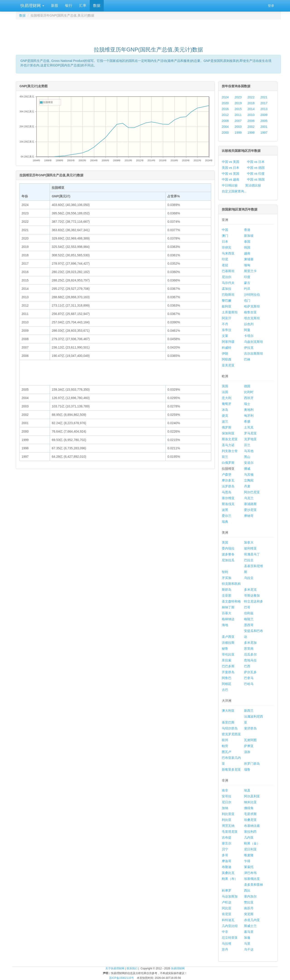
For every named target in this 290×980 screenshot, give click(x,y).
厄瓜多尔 (250, 654)
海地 (225, 625)
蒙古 (247, 283)
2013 (264, 109)
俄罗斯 (227, 427)
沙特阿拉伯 (252, 295)
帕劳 (225, 746)
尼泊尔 (227, 277)
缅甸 (247, 265)
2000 (225, 133)
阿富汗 (227, 318)
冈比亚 (227, 908)
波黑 (225, 510)
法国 (225, 392)
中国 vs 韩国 (256, 179)
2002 (251, 127)
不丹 (225, 324)
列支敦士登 (230, 451)
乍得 (247, 861)
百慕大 (227, 613)
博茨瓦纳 (228, 826)
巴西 (247, 666)
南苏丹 (249, 908)
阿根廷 (227, 684)
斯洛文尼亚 (230, 439)
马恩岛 (227, 492)
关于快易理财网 (115, 968)
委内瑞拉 (228, 548)
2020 (225, 103)
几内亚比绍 (230, 926)
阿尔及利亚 (252, 796)
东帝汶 (227, 330)
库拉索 (227, 660)
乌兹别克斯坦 (254, 342)
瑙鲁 (247, 769)
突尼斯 (249, 914)
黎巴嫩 (227, 300)
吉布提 (227, 837)
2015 (238, 109)
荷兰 (225, 457)
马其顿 (249, 474)
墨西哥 (249, 625)
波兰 (225, 421)
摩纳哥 (249, 516)
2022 (251, 97)
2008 (225, 121)
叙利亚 (227, 306)
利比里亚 (228, 814)
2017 (264, 103)
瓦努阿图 (250, 740)
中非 (225, 932)
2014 (251, 109)
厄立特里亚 (230, 938)
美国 (225, 542)
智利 (225, 572)
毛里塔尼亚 (230, 832)
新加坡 (249, 236)
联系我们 (132, 968)
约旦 (247, 289)
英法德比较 (253, 185)
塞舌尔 (227, 843)
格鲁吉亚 (250, 312)
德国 (247, 386)
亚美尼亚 (228, 365)
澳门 (225, 236)
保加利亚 (228, 433)
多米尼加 (250, 643)
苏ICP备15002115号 (122, 978)
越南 (247, 253)
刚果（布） (230, 879)
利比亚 (227, 820)
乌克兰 (249, 498)
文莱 (225, 336)
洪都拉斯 (228, 643)
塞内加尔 (250, 896)
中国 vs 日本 (256, 162)
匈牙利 (249, 416)
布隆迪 (227, 867)
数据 (97, 6)
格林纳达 (228, 619)
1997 (264, 133)
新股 (55, 6)
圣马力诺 (228, 445)
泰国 (247, 242)
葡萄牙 (227, 404)
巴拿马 (249, 678)
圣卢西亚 (228, 637)
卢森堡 (227, 474)
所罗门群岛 (252, 764)
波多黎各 (228, 554)
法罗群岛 (228, 486)
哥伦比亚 (228, 654)
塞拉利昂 (250, 832)
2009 (264, 115)
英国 (225, 386)
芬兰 (247, 445)
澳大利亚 (228, 711)
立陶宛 (249, 480)
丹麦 (247, 486)
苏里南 (249, 648)
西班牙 (249, 398)
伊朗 (225, 353)
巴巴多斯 (228, 666)
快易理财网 (32, 6)
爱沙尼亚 (250, 510)
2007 (238, 121)
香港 (247, 230)
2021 (264, 97)
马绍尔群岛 (230, 728)
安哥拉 (227, 796)
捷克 (225, 416)
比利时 (249, 392)
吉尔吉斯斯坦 (254, 353)
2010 (251, 115)
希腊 (247, 421)
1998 (251, 133)
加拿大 (249, 542)
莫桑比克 (228, 873)
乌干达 (249, 949)
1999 (238, 133)
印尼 (225, 259)
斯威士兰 (250, 926)
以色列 (249, 324)
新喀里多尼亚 (231, 769)
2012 (225, 115)
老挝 (225, 265)
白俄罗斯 (228, 463)
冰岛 (225, 410)
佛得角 (249, 808)
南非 (225, 790)
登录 (271, 6)
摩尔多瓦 (228, 480)
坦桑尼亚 (250, 820)
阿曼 (247, 330)
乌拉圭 (249, 578)
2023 (238, 97)
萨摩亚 (249, 746)
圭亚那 (227, 595)
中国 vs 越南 (231, 179)
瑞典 (225, 522)
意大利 (227, 398)
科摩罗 (227, 890)
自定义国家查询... (234, 191)
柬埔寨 (249, 259)
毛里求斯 (250, 814)
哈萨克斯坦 (252, 306)
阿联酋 (227, 359)
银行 (69, 6)
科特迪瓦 (228, 920)
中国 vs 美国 (231, 162)
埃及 (247, 790)
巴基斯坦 (228, 271)
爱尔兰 (227, 516)
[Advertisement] (148, 31)
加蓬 (247, 938)
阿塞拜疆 (228, 342)
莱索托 (249, 867)
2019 (238, 103)
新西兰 (249, 711)
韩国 (247, 247)
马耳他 (249, 451)
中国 (225, 230)
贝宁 (225, 849)
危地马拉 (250, 660)
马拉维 (227, 944)
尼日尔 (227, 802)
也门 (247, 300)
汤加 (247, 752)
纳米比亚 (250, 802)
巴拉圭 (249, 560)
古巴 (225, 690)
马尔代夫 (228, 283)
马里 (247, 944)
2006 (251, 121)
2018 (251, 103)
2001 (264, 127)
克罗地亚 (250, 439)
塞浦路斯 (250, 504)
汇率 (83, 6)
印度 (247, 277)
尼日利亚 (250, 849)
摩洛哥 (227, 861)
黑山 (247, 457)
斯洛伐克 (228, 504)
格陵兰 (249, 619)
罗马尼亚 (250, 433)
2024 (225, 97)
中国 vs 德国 (256, 168)
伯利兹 (249, 613)
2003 (238, 127)
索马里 (249, 932)
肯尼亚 (227, 914)
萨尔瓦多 (250, 672)
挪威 (247, 469)
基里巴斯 (228, 722)
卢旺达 (227, 902)
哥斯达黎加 (252, 595)
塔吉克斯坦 (252, 318)
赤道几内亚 (252, 920)
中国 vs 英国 (231, 174)
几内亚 (249, 837)
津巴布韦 (250, 873)
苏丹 (225, 949)
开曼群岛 (228, 672)
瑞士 (247, 404)
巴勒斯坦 (228, 295)
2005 (264, 121)
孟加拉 (227, 289)
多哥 (225, 855)
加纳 (225, 808)
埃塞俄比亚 (252, 879)
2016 (225, 109)
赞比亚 (249, 902)
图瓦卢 (227, 752)
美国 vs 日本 (231, 168)
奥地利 (249, 410)
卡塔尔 (249, 336)
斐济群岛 (250, 728)
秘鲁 (225, 648)
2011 (238, 115)
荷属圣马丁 (252, 554)
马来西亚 (228, 253)
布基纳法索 (252, 826)
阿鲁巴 (227, 678)
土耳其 (249, 427)
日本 (225, 242)
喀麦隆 (249, 855)
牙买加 (227, 578)
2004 (225, 127)
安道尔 (249, 463)
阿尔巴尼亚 (252, 492)
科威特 (227, 348)
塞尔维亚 (228, 498)
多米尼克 (250, 590)
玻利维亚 (250, 548)
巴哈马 (249, 684)
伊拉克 (249, 348)
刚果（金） (252, 843)
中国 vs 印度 (256, 174)
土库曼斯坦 (230, 312)
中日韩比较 (230, 185)
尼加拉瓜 (228, 560)
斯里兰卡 (250, 271)
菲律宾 (227, 247)
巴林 (247, 359)
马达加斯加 (230, 896)
